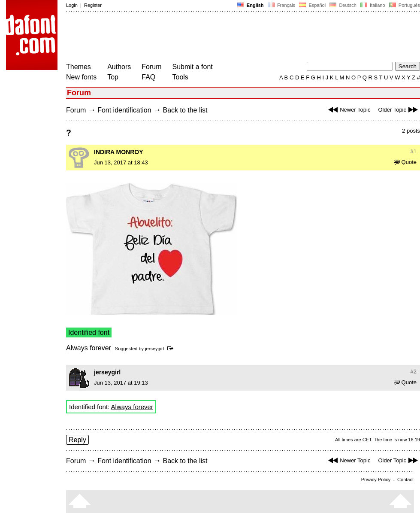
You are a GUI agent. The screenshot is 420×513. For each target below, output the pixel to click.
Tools (180, 77)
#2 (414, 372)
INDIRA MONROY (119, 152)
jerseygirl (154, 349)
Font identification (124, 110)
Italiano (373, 5)
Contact (405, 480)
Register (93, 5)
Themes (79, 67)
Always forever (89, 348)
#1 (414, 151)
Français (281, 5)
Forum (151, 67)
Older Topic (399, 110)
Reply (77, 440)
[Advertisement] (222, 38)
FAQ (148, 77)
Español (312, 5)
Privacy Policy (376, 480)
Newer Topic (348, 110)
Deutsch (343, 5)
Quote (405, 162)
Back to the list (185, 110)
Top (113, 77)
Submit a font (193, 67)
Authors (119, 67)
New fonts (81, 77)
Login (72, 5)
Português (404, 5)
